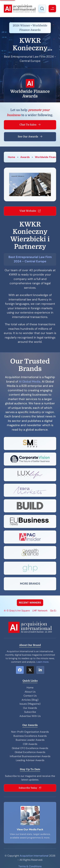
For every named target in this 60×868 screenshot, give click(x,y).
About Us (30, 692)
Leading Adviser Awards (30, 760)
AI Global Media (30, 382)
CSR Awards (30, 744)
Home (12, 157)
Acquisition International (34, 856)
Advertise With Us (30, 716)
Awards (25, 157)
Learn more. (43, 662)
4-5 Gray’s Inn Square (17, 611)
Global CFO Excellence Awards (30, 748)
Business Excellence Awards (30, 736)
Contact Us (30, 696)
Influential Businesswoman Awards (30, 756)
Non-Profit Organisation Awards (30, 732)
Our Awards (30, 708)
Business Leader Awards (30, 740)
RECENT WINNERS (30, 603)
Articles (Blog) (30, 700)
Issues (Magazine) (30, 704)
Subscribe (30, 712)
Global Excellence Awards (30, 752)
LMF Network (40, 611)
